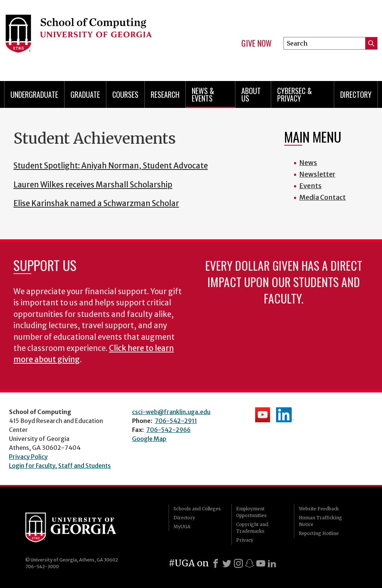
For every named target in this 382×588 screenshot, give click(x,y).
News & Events (203, 94)
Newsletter (317, 174)
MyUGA (182, 527)
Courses (125, 94)
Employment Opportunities (251, 512)
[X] (227, 563)
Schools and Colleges (197, 509)
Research (165, 94)
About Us (251, 94)
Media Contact (322, 197)
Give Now (256, 43)
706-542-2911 (176, 421)
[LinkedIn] (272, 563)
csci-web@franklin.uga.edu (171, 412)
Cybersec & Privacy (295, 94)
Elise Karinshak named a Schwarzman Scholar (96, 203)
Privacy (245, 540)
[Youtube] (261, 563)
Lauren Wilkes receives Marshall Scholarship (93, 185)
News (308, 163)
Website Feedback (319, 509)
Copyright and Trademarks (252, 528)
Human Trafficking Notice (320, 521)
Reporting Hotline (319, 533)
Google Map (149, 439)
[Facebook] (216, 563)
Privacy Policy (28, 457)
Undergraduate (34, 94)
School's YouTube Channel (263, 415)
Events (310, 186)
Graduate (85, 94)
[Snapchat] (250, 563)
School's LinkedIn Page (285, 415)
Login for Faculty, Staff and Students (60, 466)
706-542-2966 (168, 430)
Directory (356, 94)
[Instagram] (238, 563)
